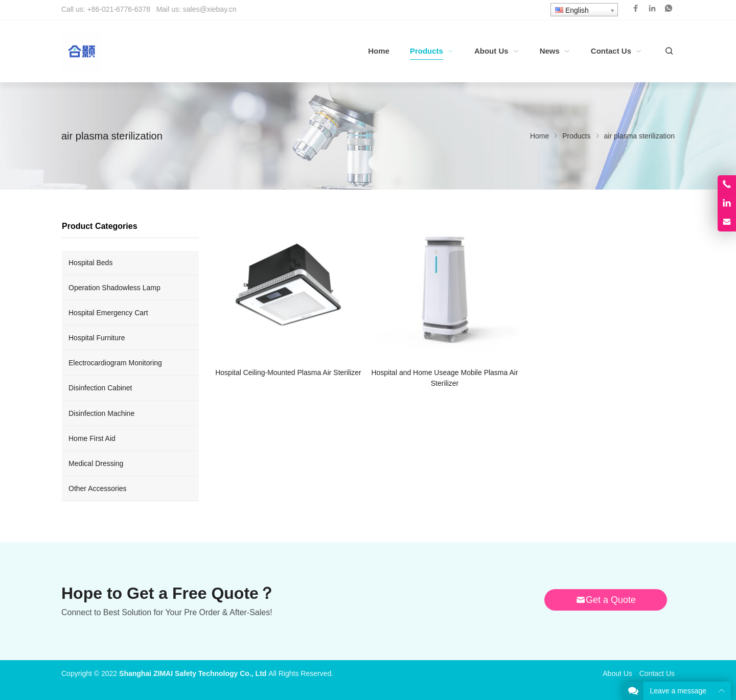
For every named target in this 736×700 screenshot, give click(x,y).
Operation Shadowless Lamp (114, 288)
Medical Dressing (96, 463)
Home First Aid (92, 438)
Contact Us (657, 673)
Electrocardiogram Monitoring (115, 363)
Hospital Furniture (97, 338)
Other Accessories (98, 488)
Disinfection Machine (101, 413)
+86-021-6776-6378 (119, 9)
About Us (617, 673)
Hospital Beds (90, 263)
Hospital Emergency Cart (108, 313)
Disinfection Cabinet (100, 388)
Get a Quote (606, 600)
